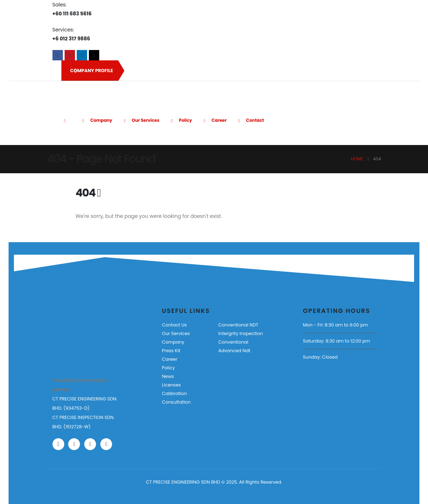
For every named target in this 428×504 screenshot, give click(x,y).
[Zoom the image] (74, 328)
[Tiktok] (94, 55)
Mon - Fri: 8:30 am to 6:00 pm (336, 325)
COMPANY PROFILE (92, 71)
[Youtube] (70, 55)
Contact (250, 120)
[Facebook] (58, 55)
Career (214, 120)
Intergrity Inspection (240, 333)
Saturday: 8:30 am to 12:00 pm (337, 341)
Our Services (140, 120)
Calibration (175, 393)
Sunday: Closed (320, 357)
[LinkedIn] (82, 55)
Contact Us (175, 325)
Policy (180, 120)
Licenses (172, 385)
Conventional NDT (238, 325)
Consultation (176, 402)
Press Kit (171, 351)
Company (96, 120)
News (168, 376)
